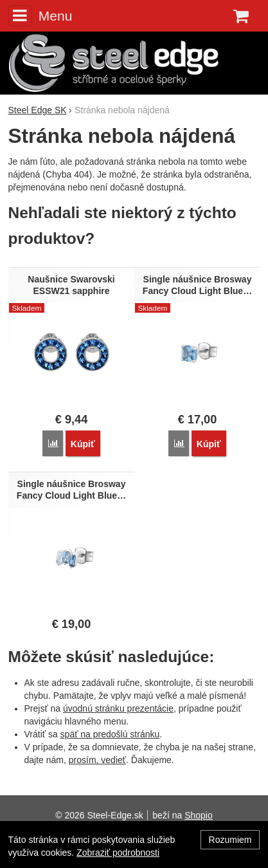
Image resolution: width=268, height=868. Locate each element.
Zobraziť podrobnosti (118, 853)
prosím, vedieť (97, 760)
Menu (40, 15)
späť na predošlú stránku (110, 734)
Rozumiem (230, 840)
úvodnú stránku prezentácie (118, 708)
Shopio (199, 815)
